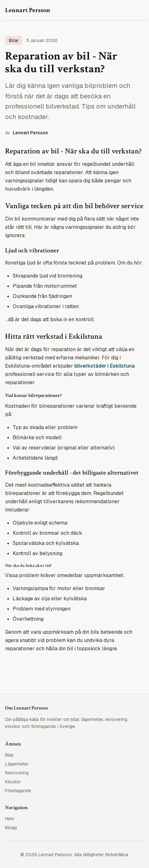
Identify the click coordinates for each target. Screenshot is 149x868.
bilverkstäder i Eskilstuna (105, 366)
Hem (10, 819)
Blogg (11, 828)
